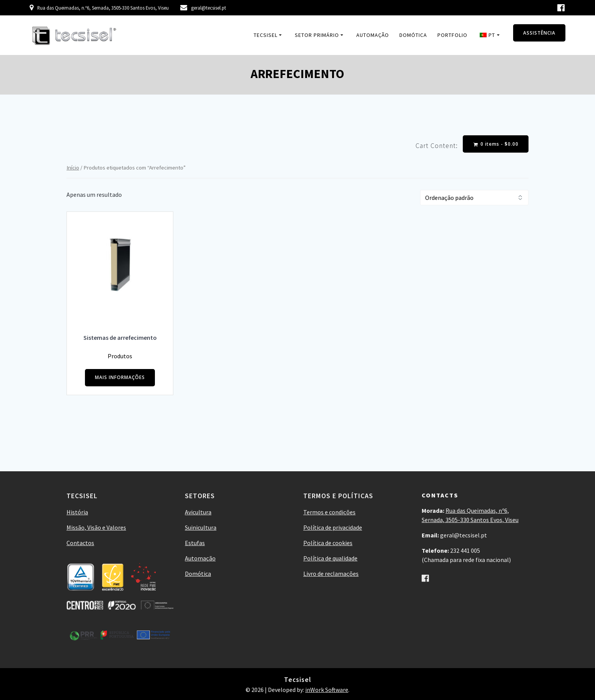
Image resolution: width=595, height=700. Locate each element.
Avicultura (198, 512)
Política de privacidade (333, 527)
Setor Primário (317, 35)
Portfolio (452, 35)
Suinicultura (201, 527)
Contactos (80, 543)
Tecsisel (266, 35)
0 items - (496, 144)
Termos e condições (329, 512)
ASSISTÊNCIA (539, 33)
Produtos (120, 356)
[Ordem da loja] (474, 198)
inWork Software (327, 690)
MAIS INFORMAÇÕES (120, 378)
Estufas (195, 543)
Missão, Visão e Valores (96, 527)
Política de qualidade (330, 558)
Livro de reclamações (331, 574)
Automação (373, 35)
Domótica (413, 35)
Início (73, 168)
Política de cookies (328, 543)
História (77, 512)
